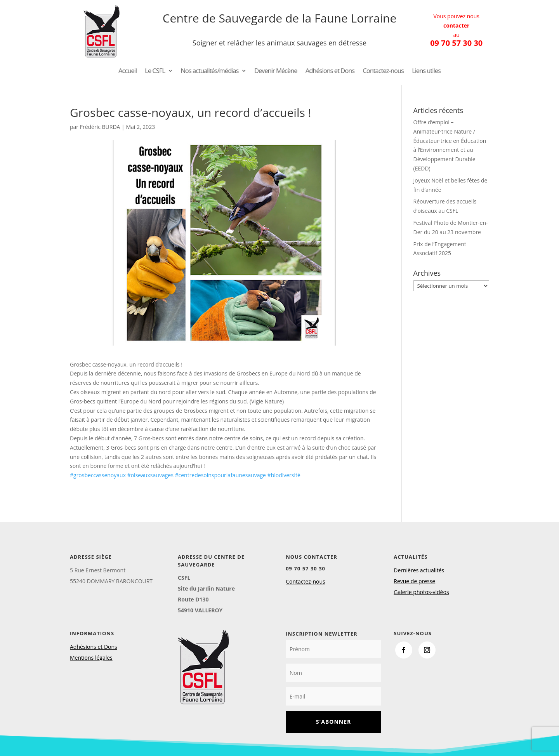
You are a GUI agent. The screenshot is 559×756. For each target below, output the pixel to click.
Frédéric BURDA (100, 127)
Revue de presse (414, 581)
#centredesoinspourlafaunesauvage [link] (220, 475)
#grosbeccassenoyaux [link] (98, 475)
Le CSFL (164, 71)
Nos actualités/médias (215, 71)
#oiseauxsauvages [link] (150, 475)
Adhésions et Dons (326, 71)
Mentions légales (91, 658)
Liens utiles (415, 71)
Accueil (139, 71)
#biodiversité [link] (284, 475)
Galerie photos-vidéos (421, 592)
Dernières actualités (419, 570)
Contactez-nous (376, 71)
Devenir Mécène (276, 71)
